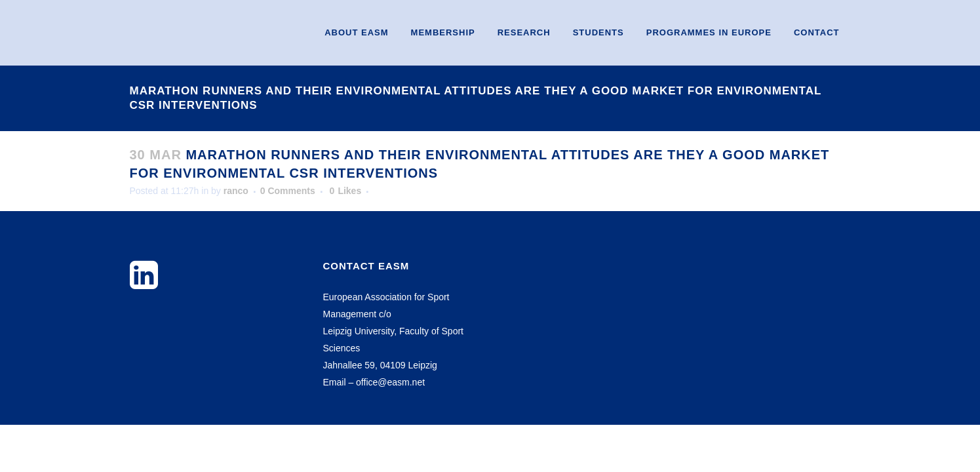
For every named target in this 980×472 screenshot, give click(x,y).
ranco (236, 191)
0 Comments (288, 191)
